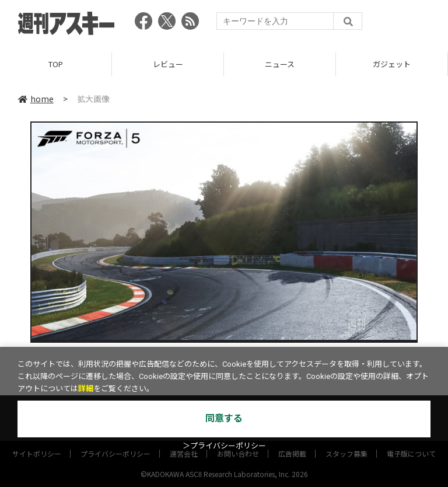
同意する (224, 418)
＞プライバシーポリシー (224, 446)
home (36, 99)
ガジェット (392, 64)
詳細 (86, 389)
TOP (56, 64)
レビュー (168, 64)
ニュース (280, 64)
